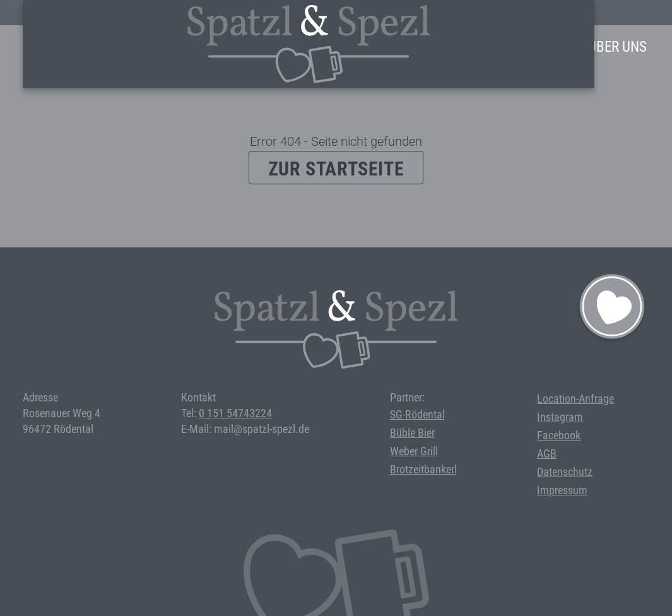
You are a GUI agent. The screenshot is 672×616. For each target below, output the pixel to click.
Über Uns (617, 47)
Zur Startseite (336, 169)
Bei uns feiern (462, 47)
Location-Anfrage (575, 399)
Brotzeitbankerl (423, 469)
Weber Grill (414, 451)
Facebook (559, 435)
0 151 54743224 (235, 413)
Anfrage (548, 47)
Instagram (560, 417)
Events (381, 47)
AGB (547, 453)
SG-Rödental (417, 414)
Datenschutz (565, 472)
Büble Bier (412, 433)
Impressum (562, 490)
